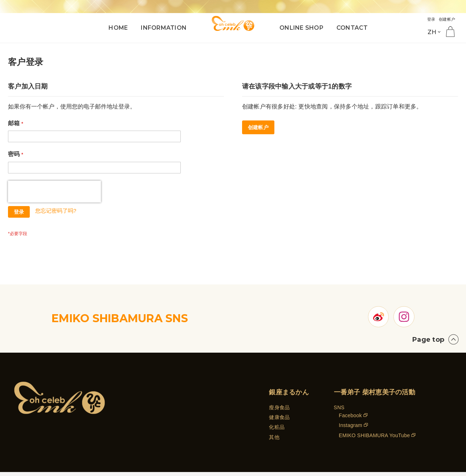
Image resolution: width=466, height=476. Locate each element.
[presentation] (54, 192)
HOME (118, 28)
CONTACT (352, 28)
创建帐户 (445, 19)
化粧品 (277, 434)
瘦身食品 (279, 414)
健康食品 (279, 424)
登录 (428, 19)
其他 (274, 444)
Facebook (350, 422)
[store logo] (233, 23)
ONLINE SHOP (301, 28)
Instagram (351, 432)
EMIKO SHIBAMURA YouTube (375, 442)
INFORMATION (164, 28)
